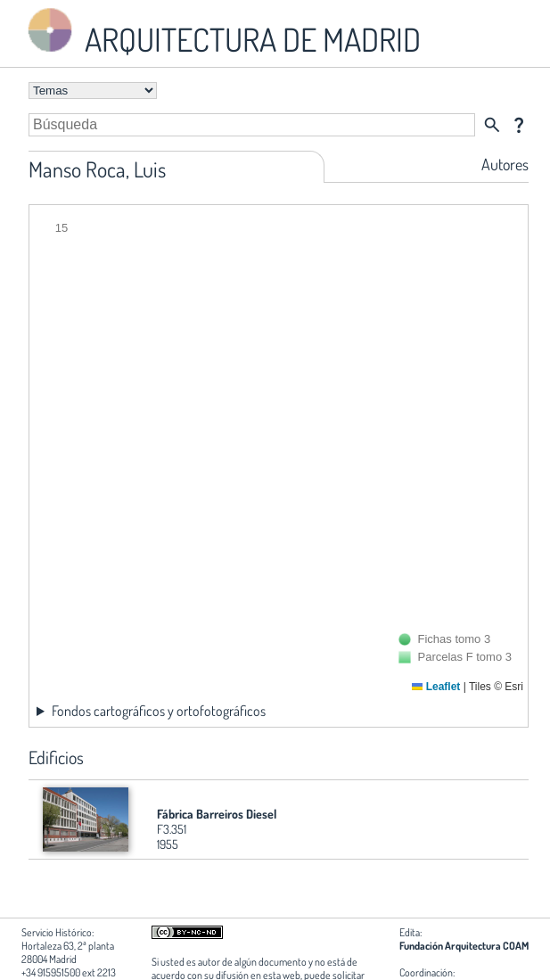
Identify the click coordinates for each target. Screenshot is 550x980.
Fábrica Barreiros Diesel (217, 814)
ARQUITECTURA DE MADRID (221, 32)
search (492, 125)
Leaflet (436, 687)
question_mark (519, 125)
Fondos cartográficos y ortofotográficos (159, 711)
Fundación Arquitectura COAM (464, 946)
